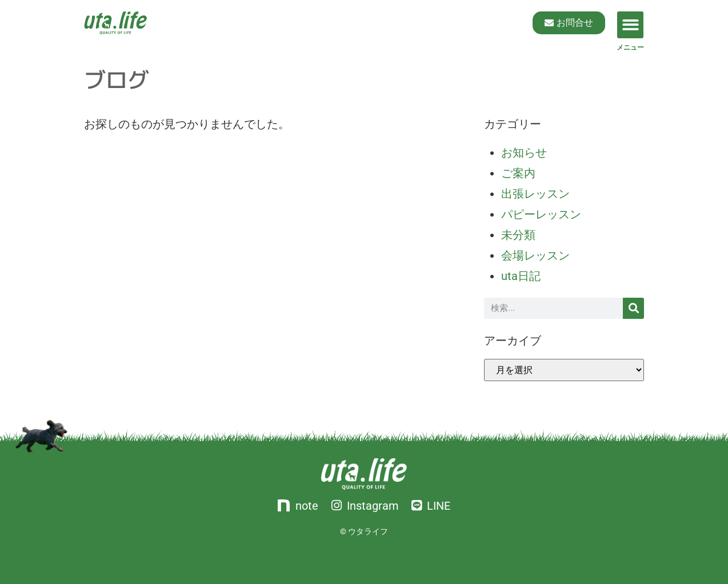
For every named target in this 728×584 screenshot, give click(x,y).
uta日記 (521, 276)
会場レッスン (535, 255)
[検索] (633, 308)
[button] (631, 25)
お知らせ (524, 153)
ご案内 (518, 173)
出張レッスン (535, 194)
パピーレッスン (541, 214)
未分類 (518, 235)
